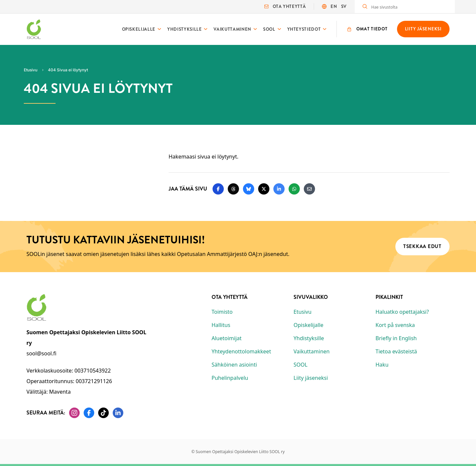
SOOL (269, 29)
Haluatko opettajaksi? (402, 312)
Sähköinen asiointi (234, 365)
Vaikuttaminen (232, 29)
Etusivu (302, 312)
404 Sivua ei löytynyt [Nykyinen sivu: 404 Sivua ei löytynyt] (68, 70)
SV (344, 6)
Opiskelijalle (139, 29)
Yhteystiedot (304, 29)
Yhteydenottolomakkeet (241, 351)
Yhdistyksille (184, 29)
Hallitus (221, 325)
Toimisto (222, 312)
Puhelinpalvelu (230, 378)
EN (334, 6)
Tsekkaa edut (422, 246)
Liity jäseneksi (311, 378)
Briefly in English (396, 338)
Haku (382, 365)
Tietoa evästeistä (396, 351)
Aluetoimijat (227, 338)
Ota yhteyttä (285, 6)
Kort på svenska (395, 325)
